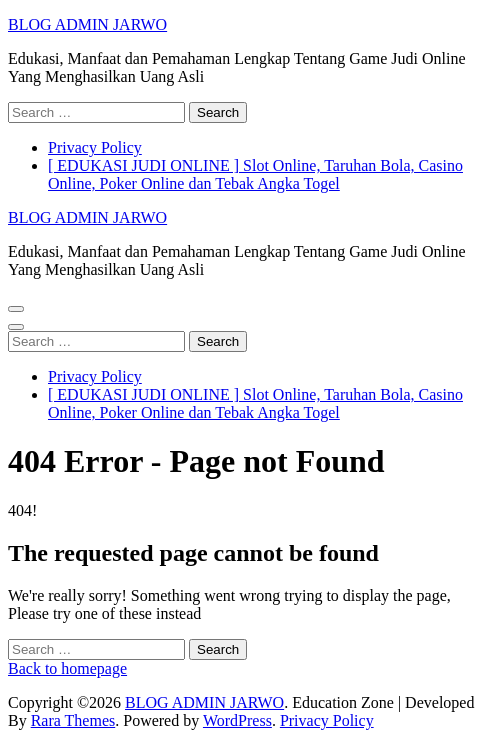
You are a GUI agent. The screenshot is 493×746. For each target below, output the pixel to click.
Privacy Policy (95, 147)
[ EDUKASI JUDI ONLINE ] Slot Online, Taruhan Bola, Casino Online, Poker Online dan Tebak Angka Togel (255, 174)
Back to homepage (67, 668)
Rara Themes (73, 720)
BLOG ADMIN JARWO (87, 24)
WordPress (237, 720)
